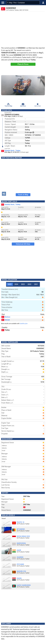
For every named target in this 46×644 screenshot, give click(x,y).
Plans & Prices (23, 64)
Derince (6, 317)
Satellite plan (24, 324)
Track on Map (23, 195)
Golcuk (6, 320)
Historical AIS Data (23, 244)
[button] (43, 3)
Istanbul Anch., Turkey (12, 151)
